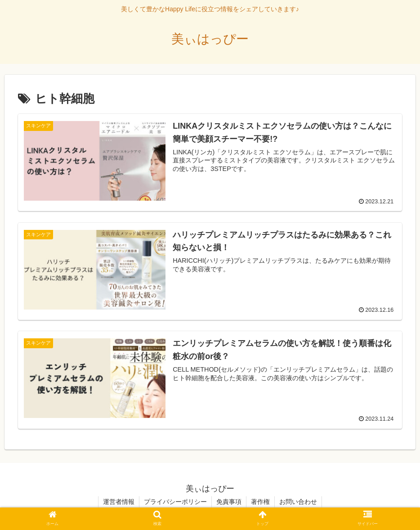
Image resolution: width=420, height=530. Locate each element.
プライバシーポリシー (175, 502)
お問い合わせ (298, 502)
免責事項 (229, 502)
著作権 (260, 502)
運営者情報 (119, 502)
